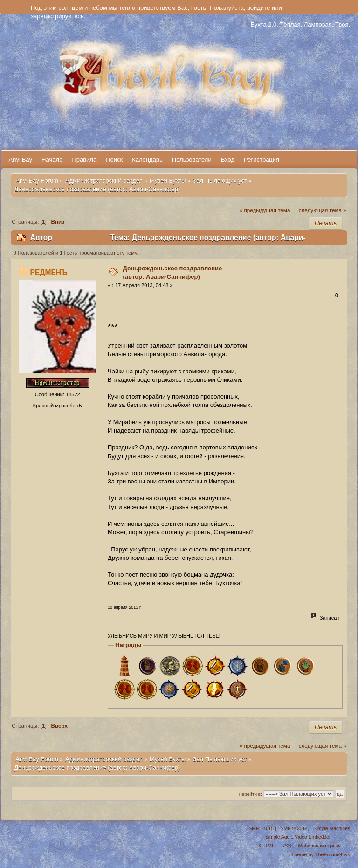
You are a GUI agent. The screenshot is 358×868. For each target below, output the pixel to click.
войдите (258, 8)
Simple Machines (332, 829)
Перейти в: (250, 794)
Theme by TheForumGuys (321, 854)
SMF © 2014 (294, 829)
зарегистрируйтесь (57, 16)
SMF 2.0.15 (261, 829)
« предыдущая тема (265, 210)
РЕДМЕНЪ (49, 272)
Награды (128, 645)
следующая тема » (323, 210)
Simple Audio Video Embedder (298, 837)
